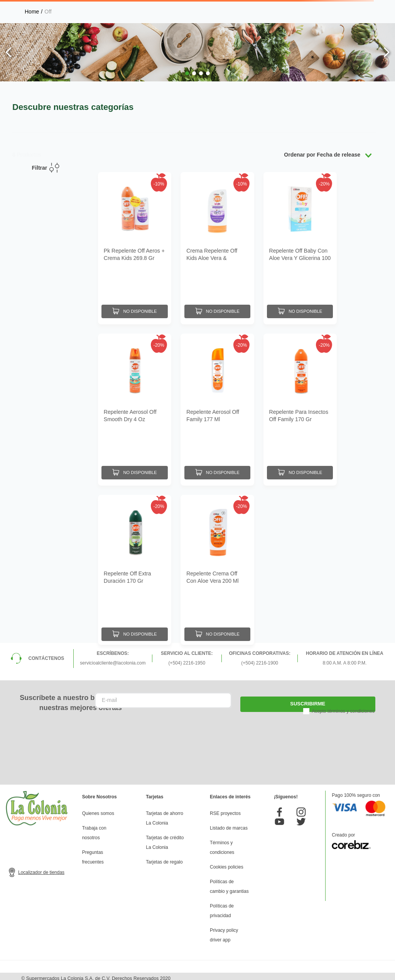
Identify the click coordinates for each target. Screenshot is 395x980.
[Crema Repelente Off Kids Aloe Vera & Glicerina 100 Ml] (217, 247)
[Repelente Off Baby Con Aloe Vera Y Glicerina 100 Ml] (300, 247)
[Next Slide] (386, 52)
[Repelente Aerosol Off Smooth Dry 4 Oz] (135, 406)
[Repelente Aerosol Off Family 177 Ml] (217, 406)
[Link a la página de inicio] (32, 12)
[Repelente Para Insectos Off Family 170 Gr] (300, 406)
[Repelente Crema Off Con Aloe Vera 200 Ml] (217, 566)
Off (48, 12)
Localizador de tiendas (41, 869)
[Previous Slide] (9, 52)
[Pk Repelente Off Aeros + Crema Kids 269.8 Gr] (135, 247)
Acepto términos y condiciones (343, 707)
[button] (187, 73)
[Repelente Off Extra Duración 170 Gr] (135, 566)
